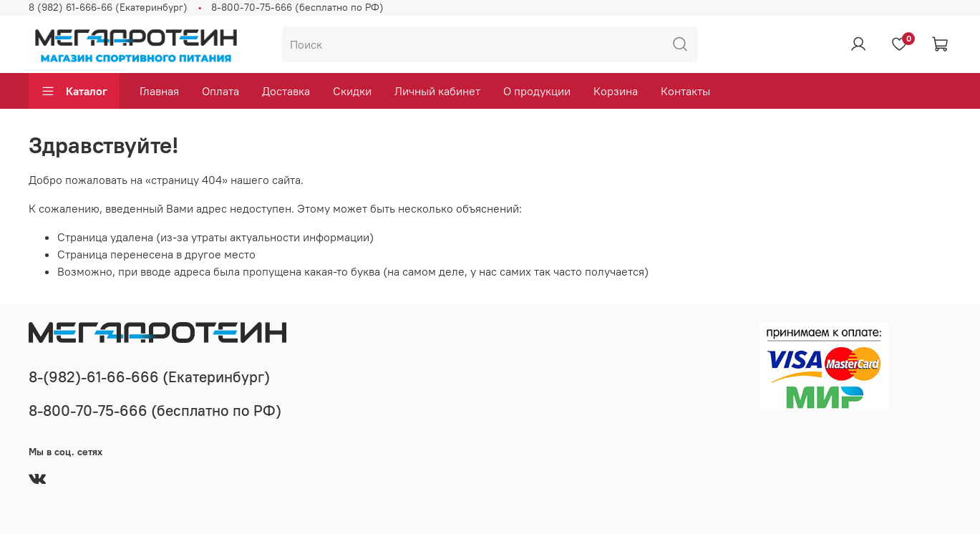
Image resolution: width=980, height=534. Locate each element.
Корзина (616, 91)
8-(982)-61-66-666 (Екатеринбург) (149, 377)
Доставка (286, 91)
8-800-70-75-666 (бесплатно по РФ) (297, 7)
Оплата (220, 91)
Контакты (685, 91)
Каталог (74, 91)
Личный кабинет (437, 91)
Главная (159, 91)
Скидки (352, 91)
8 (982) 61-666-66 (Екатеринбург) (108, 7)
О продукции (537, 91)
